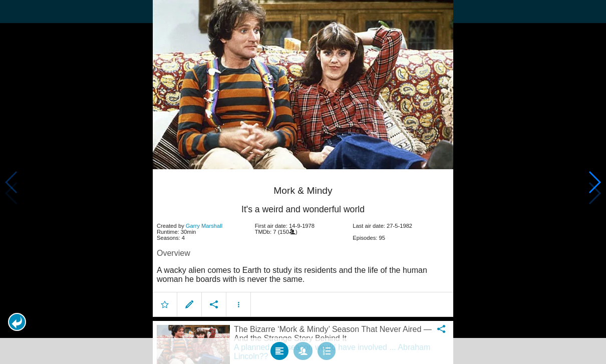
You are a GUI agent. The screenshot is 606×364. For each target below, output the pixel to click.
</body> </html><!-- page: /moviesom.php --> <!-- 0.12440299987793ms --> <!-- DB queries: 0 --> (303, 182)
